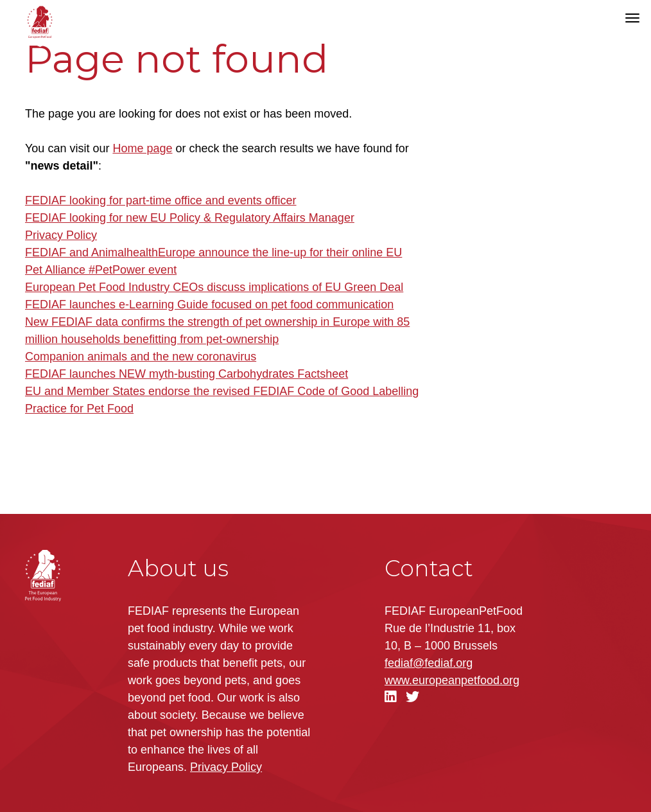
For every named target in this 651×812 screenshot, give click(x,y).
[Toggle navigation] (632, 18)
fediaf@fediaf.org (429, 663)
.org (452, 680)
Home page (142, 148)
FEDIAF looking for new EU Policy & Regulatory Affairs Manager (190, 218)
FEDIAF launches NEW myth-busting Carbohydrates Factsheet (187, 374)
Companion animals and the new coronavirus (141, 357)
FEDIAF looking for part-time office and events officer (161, 200)
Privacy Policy (61, 235)
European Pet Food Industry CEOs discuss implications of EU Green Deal (214, 287)
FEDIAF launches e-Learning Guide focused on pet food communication (209, 304)
